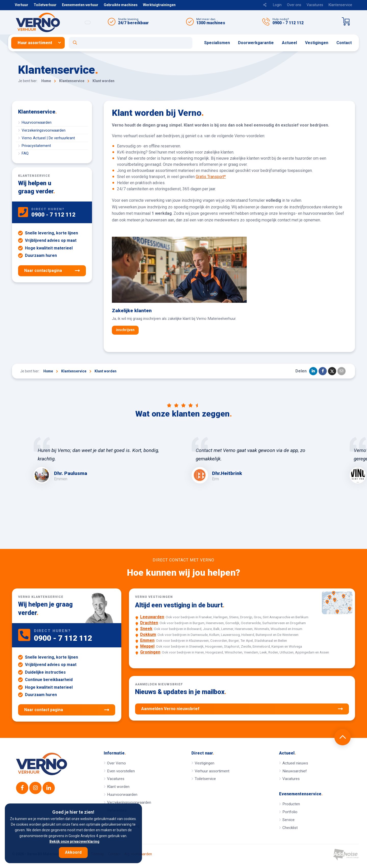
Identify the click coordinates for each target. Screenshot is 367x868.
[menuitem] (40, 43)
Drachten (149, 623)
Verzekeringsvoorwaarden (44, 130)
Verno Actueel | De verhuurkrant (48, 138)
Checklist (290, 828)
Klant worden (118, 787)
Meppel (147, 646)
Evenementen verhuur (80, 5)
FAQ (25, 153)
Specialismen (217, 43)
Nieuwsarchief (295, 771)
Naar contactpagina (52, 271)
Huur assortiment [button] (35, 43)
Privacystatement (36, 146)
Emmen (147, 640)
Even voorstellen (121, 771)
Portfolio (290, 812)
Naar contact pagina (67, 710)
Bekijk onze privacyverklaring (74, 841)
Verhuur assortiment (212, 771)
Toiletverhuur (45, 5)
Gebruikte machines (121, 5)
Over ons (294, 5)
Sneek (146, 629)
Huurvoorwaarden (37, 122)
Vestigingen (317, 43)
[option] (104, 460)
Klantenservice (340, 5)
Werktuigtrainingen (159, 5)
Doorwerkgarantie (256, 43)
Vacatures (315, 5)
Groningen (150, 652)
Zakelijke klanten (132, 311)
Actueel (289, 43)
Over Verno (116, 763)
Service (289, 820)
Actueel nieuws (295, 763)
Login (277, 5)
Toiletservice (205, 779)
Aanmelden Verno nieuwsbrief (242, 709)
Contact (344, 43)
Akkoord (73, 852)
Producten (291, 804)
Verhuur (22, 5)
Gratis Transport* (211, 177)
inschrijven (125, 330)
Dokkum (148, 634)
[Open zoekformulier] (131, 43)
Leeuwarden (152, 617)
